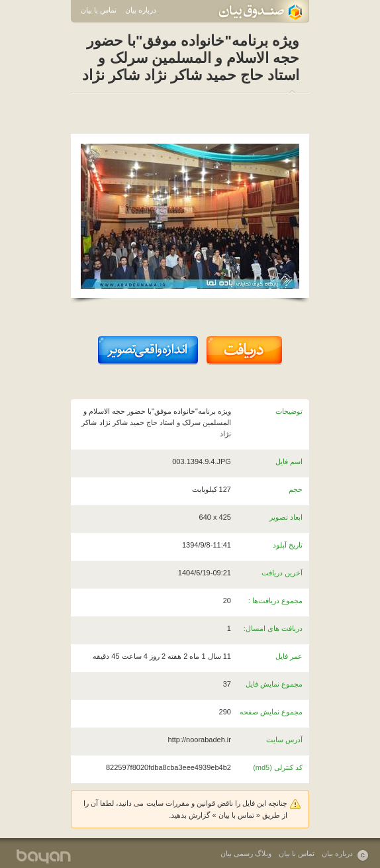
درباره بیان (141, 10)
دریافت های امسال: (273, 628)
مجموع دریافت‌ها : (275, 601)
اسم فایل (289, 461)
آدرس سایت (284, 740)
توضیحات (289, 411)
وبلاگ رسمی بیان (246, 853)
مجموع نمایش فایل (274, 684)
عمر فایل (289, 656)
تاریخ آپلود (288, 545)
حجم (296, 489)
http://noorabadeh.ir (200, 740)
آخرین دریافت (282, 573)
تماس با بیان (99, 10)
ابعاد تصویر (286, 517)
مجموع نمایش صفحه (271, 712)
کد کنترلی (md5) (278, 767)
